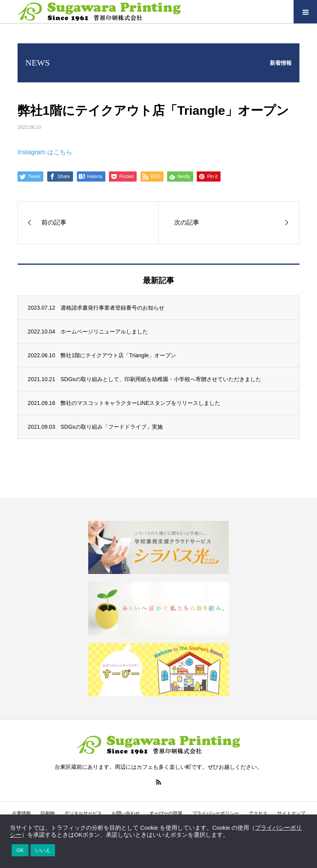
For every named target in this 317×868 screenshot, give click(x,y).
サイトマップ (291, 813)
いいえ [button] (43, 850)
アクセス (258, 813)
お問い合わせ (126, 813)
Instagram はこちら (45, 152)
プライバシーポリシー (215, 813)
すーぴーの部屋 (166, 813)
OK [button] (20, 850)
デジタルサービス (83, 813)
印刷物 (48, 813)
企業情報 (21, 813)
